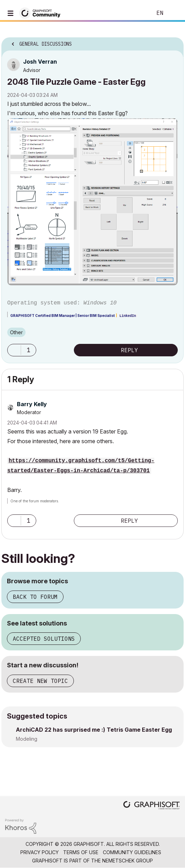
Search (136, 13)
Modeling (27, 739)
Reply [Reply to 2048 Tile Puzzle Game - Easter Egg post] (129, 350)
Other (16, 332)
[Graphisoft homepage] (152, 806)
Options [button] (174, 42)
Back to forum (35, 597)
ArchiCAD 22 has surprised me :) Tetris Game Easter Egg (94, 730)
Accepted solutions (44, 639)
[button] (92, 202)
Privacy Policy (40, 852)
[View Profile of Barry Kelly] (32, 404)
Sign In (174, 13)
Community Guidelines (132, 852)
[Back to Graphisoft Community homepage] (42, 13)
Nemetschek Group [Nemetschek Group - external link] (128, 861)
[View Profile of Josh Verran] (40, 62)
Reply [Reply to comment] (129, 521)
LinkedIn (128, 316)
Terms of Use (81, 852)
